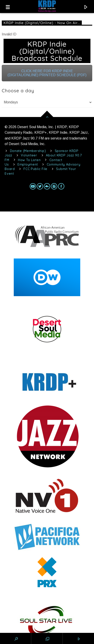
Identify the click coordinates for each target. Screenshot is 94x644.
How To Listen (29, 160)
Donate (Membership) (28, 151)
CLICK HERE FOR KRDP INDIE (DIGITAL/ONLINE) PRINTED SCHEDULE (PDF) (47, 73)
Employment (28, 164)
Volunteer (29, 155)
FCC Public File (35, 169)
